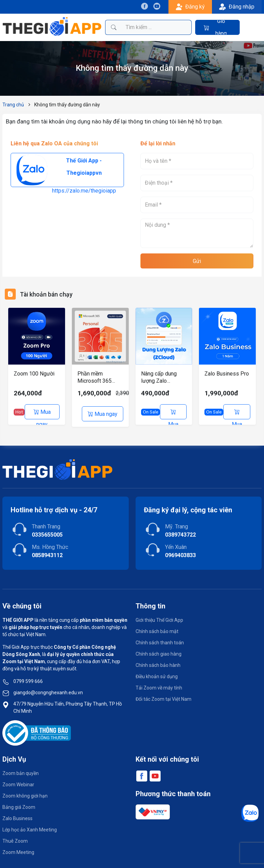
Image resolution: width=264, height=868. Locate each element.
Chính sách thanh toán (160, 641)
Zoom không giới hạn (25, 794)
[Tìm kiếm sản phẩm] (157, 27)
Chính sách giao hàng (159, 652)
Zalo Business (17, 817)
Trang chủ (13, 105)
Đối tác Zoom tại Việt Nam (164, 697)
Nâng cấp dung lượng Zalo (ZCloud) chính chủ (163, 377)
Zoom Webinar (18, 783)
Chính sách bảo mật (157, 629)
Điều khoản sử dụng (157, 674)
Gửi (197, 261)
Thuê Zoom (15, 839)
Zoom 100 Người (34, 374)
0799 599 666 (28, 679)
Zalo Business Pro (227, 374)
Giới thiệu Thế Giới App (159, 618)
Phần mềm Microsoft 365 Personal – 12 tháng (95, 377)
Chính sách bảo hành (158, 663)
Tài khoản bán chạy (50, 294)
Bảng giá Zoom (19, 805)
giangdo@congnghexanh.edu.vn (48, 691)
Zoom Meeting (18, 851)
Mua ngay (42, 414)
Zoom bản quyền (21, 772)
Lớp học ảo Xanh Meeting (30, 828)
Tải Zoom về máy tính (159, 686)
